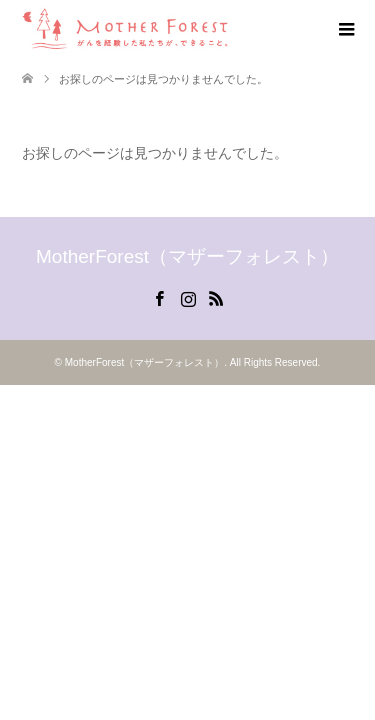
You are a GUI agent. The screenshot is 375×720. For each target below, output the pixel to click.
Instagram (188, 297)
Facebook (159, 297)
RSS (216, 297)
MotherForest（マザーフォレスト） (187, 256)
